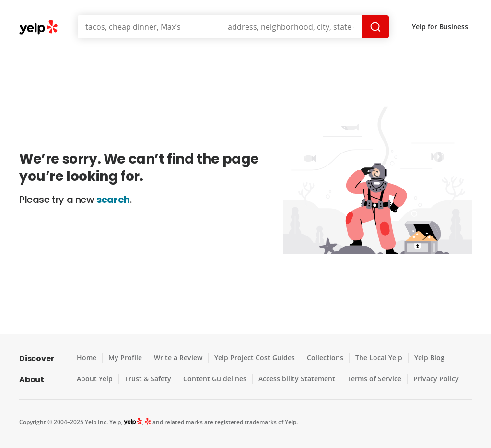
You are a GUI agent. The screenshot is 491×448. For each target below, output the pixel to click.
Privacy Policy (430, 379)
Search (376, 27)
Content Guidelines (212, 379)
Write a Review (177, 358)
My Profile (125, 358)
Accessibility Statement (293, 379)
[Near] (292, 27)
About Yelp (94, 379)
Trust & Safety (147, 379)
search (113, 200)
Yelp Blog (424, 358)
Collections (321, 358)
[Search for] (149, 27)
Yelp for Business (440, 27)
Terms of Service (369, 379)
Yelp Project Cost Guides (252, 358)
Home (87, 358)
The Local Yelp (374, 358)
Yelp (39, 28)
